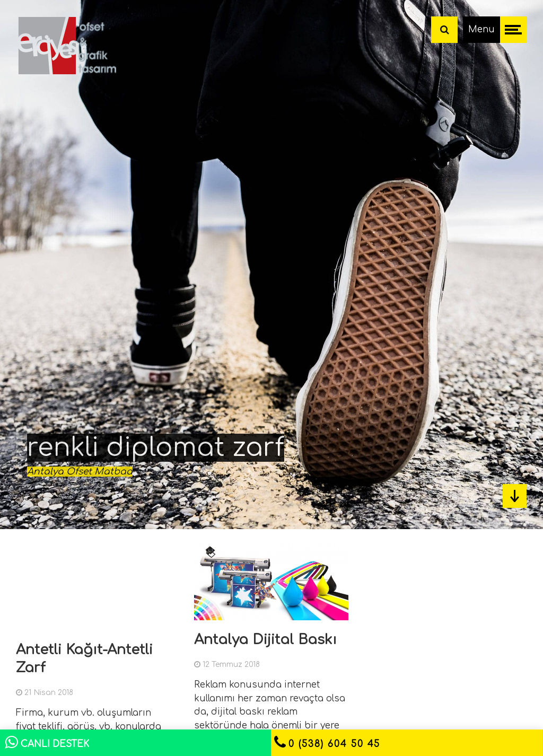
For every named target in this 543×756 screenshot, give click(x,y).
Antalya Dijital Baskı (265, 640)
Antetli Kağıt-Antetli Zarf (84, 659)
